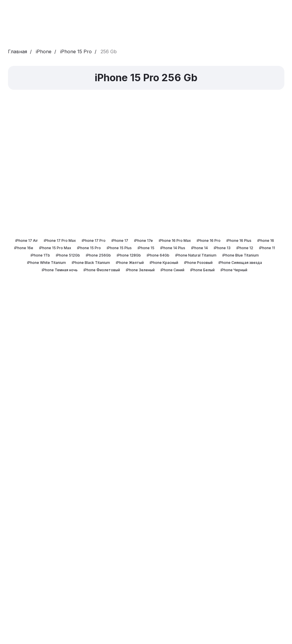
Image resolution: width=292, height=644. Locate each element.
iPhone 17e (144, 241)
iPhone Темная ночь (60, 270)
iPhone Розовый (198, 263)
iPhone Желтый (130, 263)
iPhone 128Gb (129, 255)
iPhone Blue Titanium (241, 255)
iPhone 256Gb (98, 255)
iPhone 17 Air (27, 241)
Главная (17, 52)
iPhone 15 (146, 248)
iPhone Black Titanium (91, 263)
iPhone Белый (202, 270)
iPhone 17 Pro (94, 241)
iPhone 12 (245, 248)
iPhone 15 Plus (119, 248)
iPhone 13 (222, 248)
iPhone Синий (172, 270)
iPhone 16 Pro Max (175, 241)
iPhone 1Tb (40, 255)
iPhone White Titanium (46, 263)
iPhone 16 (266, 241)
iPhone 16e (24, 248)
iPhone (44, 52)
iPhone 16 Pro (209, 241)
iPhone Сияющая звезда (240, 263)
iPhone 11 (267, 248)
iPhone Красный (164, 263)
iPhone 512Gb (68, 255)
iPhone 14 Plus (173, 248)
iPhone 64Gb (158, 255)
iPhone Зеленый (140, 270)
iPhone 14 (200, 248)
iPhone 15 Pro (76, 52)
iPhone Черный (234, 270)
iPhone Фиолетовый (102, 270)
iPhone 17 (120, 241)
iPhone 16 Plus (239, 241)
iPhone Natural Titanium (196, 255)
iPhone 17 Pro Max (60, 241)
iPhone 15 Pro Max (55, 248)
